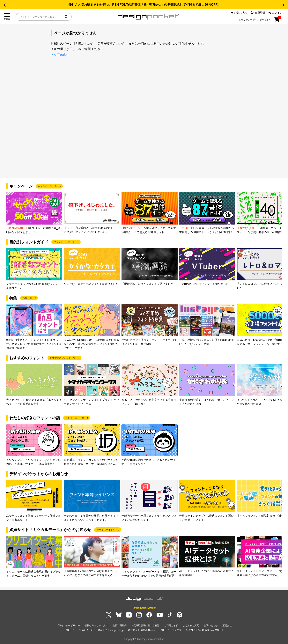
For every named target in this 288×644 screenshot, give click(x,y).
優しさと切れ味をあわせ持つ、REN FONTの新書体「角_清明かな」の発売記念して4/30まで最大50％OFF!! (144, 5)
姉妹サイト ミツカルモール (79, 630)
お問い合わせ (211, 625)
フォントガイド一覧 (64, 242)
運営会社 (227, 625)
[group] (34, 213)
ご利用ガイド (171, 625)
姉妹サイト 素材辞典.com (141, 630)
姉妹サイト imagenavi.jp (111, 630)
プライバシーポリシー (68, 625)
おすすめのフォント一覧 (63, 358)
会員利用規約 (120, 625)
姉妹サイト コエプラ (170, 630)
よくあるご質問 (191, 625)
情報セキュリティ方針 (96, 625)
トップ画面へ (60, 54)
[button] (5, 5)
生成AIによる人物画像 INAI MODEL (205, 630)
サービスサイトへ (106, 530)
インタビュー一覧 (75, 418)
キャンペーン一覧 (48, 186)
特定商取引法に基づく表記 (145, 625)
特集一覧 (27, 298)
